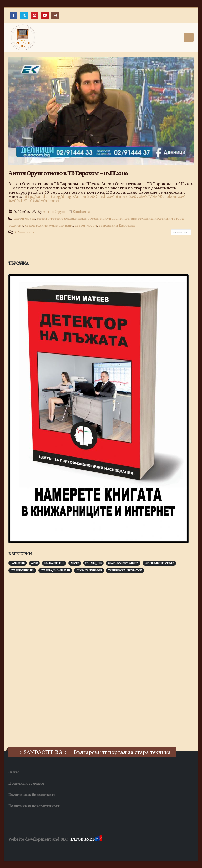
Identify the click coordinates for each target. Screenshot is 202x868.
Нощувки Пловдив (107, 849)
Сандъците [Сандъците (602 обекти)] (93, 563)
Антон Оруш (54, 212)
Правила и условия (26, 783)
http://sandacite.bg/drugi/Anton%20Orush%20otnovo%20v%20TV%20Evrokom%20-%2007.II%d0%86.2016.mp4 (98, 199)
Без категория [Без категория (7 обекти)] (54, 563)
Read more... (181, 232)
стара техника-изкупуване (49, 225)
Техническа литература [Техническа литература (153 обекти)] (125, 570)
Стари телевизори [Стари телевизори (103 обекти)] (89, 570)
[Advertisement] (48, 659)
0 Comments (24, 232)
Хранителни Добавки (27, 849)
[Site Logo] (23, 37)
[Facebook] (14, 15)
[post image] (101, 111)
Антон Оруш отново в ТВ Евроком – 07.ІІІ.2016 (68, 173)
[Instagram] (55, 15)
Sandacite (81, 212)
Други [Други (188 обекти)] (75, 563)
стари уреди (86, 225)
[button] (189, 37)
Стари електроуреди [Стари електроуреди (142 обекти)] (159, 563)
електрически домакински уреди (68, 218)
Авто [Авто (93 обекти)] (34, 563)
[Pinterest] (34, 15)
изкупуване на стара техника (126, 218)
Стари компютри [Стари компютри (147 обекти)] (22, 570)
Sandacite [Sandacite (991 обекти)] (18, 563)
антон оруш (24, 218)
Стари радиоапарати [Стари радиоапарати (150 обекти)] (55, 570)
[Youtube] (45, 15)
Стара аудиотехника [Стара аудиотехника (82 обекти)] (123, 563)
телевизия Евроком (117, 225)
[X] (24, 15)
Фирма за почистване (68, 849)
